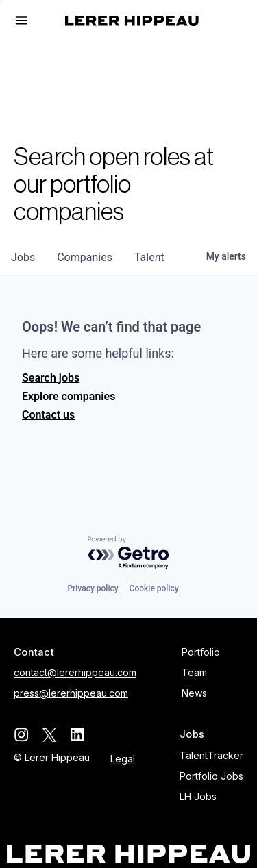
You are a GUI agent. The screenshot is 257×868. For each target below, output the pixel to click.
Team (194, 672)
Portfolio (201, 652)
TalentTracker (211, 755)
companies (85, 257)
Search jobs (51, 378)
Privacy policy (93, 588)
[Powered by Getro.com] (129, 553)
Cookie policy (154, 588)
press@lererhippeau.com (71, 693)
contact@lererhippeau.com (75, 672)
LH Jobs (198, 796)
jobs (23, 257)
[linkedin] (77, 735)
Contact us (48, 415)
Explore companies (69, 396)
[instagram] (21, 735)
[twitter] (49, 735)
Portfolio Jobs (211, 776)
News (194, 693)
